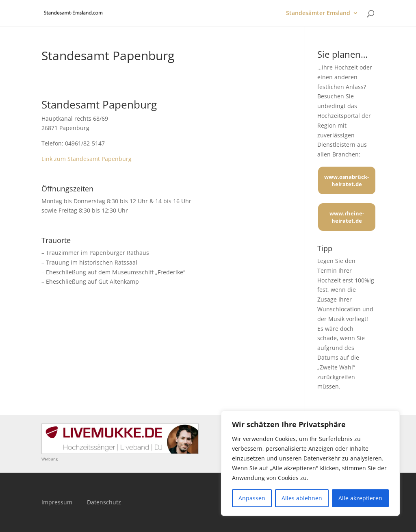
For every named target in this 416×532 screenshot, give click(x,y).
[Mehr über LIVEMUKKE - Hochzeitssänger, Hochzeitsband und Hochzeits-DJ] (120, 452)
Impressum (57, 502)
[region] (310, 463)
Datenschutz (104, 502)
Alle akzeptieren (360, 498)
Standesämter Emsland (318, 13)
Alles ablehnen (302, 498)
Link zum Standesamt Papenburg (87, 159)
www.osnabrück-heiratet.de (347, 180)
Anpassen (252, 498)
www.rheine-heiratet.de (347, 217)
